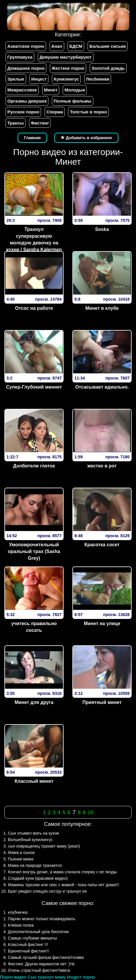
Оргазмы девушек (27, 101)
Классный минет (34, 781)
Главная (32, 138)
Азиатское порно (26, 46)
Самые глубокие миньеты (32, 938)
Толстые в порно (88, 112)
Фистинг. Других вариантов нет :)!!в (41, 964)
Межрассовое (22, 90)
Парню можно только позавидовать (42, 919)
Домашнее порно (26, 68)
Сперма (55, 112)
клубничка (18, 912)
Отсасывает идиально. (102, 387)
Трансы (16, 123)
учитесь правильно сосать (34, 627)
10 (91, 813)
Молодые (75, 90)
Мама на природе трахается (35, 865)
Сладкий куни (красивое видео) (38, 878)
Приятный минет (102, 702)
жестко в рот (102, 466)
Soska (102, 229)
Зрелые (16, 79)
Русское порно (23, 112)
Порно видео (13, 977)
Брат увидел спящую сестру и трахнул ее (47, 891)
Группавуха (20, 57)
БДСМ (76, 46)
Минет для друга (34, 702)
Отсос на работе (34, 308)
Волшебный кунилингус (30, 840)
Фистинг (40, 123)
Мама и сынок (21, 853)
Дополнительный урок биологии (38, 932)
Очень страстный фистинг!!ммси (39, 970)
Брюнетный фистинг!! (28, 951)
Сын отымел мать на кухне (34, 833)
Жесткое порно (68, 68)
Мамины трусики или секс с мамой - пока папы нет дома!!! (63, 885)
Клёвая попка (21, 925)
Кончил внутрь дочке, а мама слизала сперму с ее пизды (62, 872)
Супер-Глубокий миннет (34, 387)
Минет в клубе (102, 308)
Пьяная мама (21, 859)
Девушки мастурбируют (66, 57)
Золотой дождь (108, 68)
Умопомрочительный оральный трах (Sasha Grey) (34, 551)
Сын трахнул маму (47, 977)
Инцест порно (81, 977)
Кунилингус (66, 79)
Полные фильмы (72, 101)
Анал (57, 46)
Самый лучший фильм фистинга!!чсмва (46, 957)
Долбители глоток (34, 466)
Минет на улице (102, 623)
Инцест (39, 79)
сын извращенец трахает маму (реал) (44, 846)
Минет (51, 90)
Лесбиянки (98, 79)
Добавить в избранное (86, 138)
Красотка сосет (102, 545)
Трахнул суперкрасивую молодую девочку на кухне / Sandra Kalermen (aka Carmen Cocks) (34, 243)
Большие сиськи (108, 46)
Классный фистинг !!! (28, 945)
